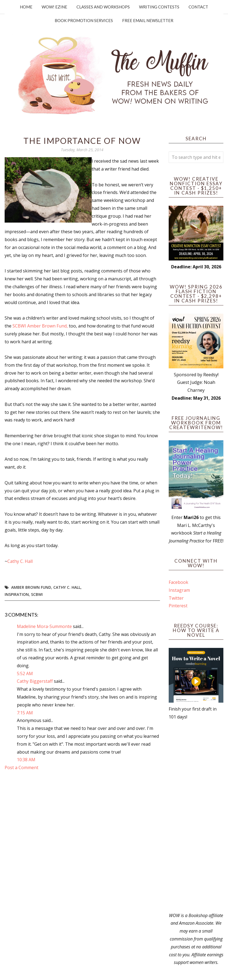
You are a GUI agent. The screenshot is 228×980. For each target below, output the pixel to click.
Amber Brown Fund (31, 587)
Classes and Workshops (103, 7)
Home (26, 7)
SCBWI (37, 594)
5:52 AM (25, 673)
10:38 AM (26, 760)
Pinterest (178, 606)
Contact (198, 7)
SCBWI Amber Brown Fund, (40, 326)
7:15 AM (25, 713)
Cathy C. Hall (20, 561)
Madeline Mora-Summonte (44, 626)
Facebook (178, 582)
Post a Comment (21, 767)
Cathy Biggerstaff (35, 681)
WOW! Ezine (54, 7)
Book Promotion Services (84, 20)
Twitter (176, 598)
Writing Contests (159, 7)
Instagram (179, 590)
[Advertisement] (196, 816)
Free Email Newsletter (148, 20)
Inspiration (17, 594)
